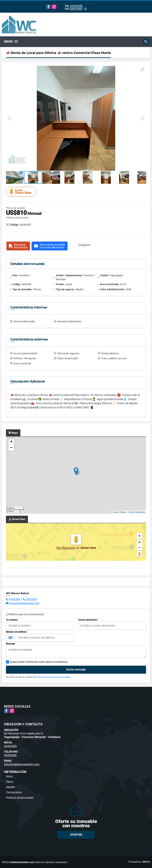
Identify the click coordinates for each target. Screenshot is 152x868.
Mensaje (11, 644)
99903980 (76, 6)
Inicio (9, 776)
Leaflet (116, 512)
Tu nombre (12, 620)
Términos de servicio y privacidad (53, 677)
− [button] (11, 448)
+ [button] (11, 442)
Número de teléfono (17, 632)
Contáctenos (14, 792)
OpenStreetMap (137, 512)
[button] (142, 69)
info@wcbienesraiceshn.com (24, 603)
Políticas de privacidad (20, 798)
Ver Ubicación (66, 548)
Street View (22, 192)
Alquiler (10, 787)
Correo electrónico (88, 620)
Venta (10, 782)
